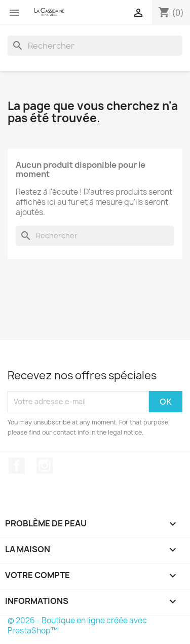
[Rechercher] (95, 46)
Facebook (17, 466)
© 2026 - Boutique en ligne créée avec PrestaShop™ (77, 625)
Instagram (45, 466)
